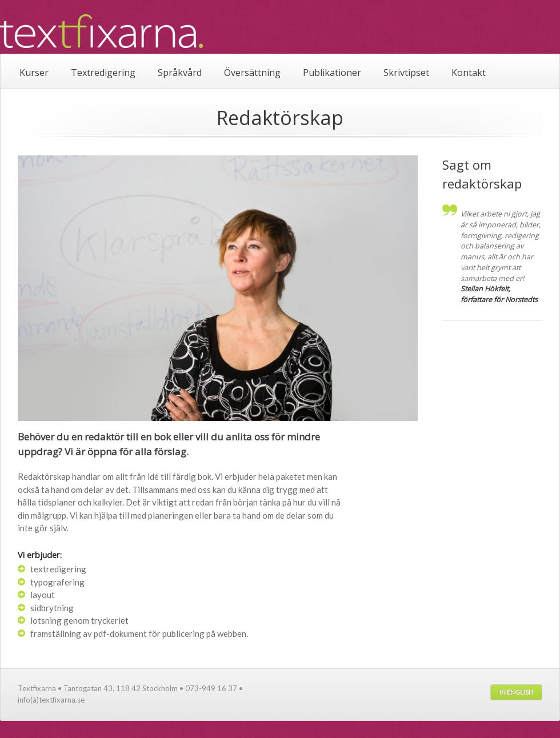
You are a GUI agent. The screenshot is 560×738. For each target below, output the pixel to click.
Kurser (34, 73)
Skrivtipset (406, 73)
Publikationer (332, 73)
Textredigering (103, 73)
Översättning (252, 73)
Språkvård (180, 73)
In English (516, 692)
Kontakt (469, 73)
